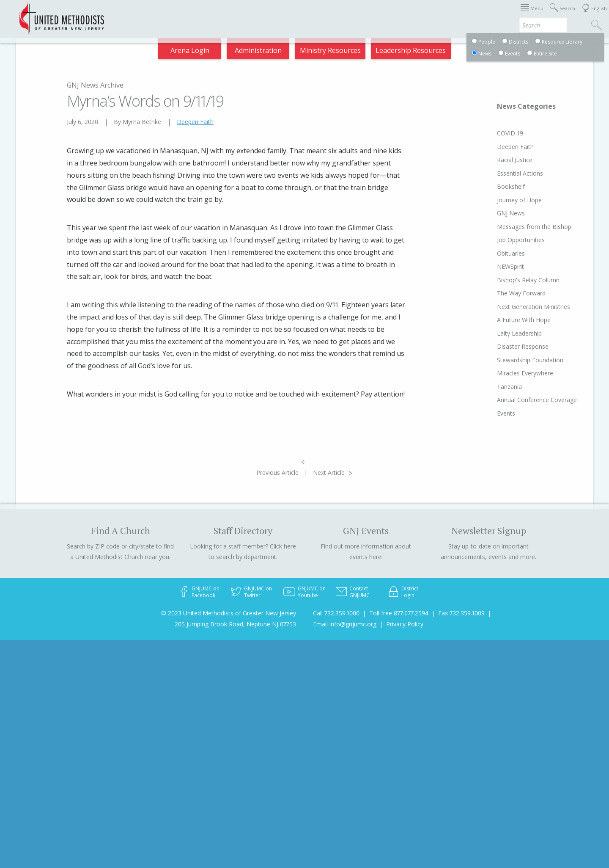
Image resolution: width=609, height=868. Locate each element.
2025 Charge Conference (165, 14)
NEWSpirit (494, 266)
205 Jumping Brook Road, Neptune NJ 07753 (235, 624)
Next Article (329, 473)
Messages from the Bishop (518, 227)
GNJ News (495, 213)
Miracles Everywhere (509, 373)
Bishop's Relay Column (512, 280)
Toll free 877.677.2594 (399, 613)
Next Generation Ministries (517, 307)
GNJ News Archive (95, 85)
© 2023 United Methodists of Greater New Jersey (229, 613)
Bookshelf (495, 186)
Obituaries (495, 253)
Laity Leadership (503, 333)
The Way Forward (505, 293)
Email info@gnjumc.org (345, 624)
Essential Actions (504, 173)
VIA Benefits (487, 14)
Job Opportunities (505, 240)
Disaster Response (507, 346)
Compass (533, 14)
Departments (435, 14)
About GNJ (347, 14)
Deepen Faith (195, 122)
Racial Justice (499, 160)
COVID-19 (494, 133)
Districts (389, 14)
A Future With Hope (508, 320)
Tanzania (493, 387)
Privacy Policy (405, 624)
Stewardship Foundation (514, 360)
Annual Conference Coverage (521, 400)
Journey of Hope (503, 200)
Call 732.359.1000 (336, 613)
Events (490, 413)
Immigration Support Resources (267, 14)
